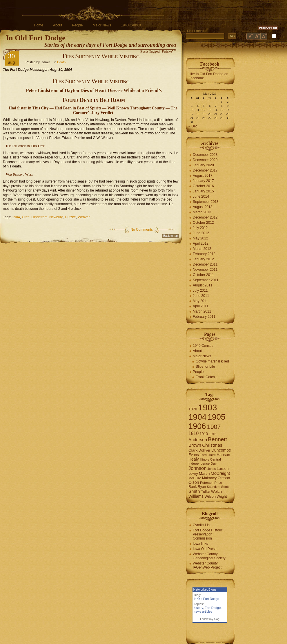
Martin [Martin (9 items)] (204, 473)
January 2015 (203, 191)
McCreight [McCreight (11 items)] (220, 473)
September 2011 (206, 280)
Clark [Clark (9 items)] (193, 450)
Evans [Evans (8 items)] (194, 455)
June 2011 (201, 296)
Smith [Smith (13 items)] (194, 491)
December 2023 (205, 155)
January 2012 (203, 259)
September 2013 (206, 202)
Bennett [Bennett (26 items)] (217, 439)
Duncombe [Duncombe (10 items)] (221, 450)
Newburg (56, 217)
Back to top (170, 236)
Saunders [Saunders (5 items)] (214, 487)
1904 (16, 217)
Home (39, 25)
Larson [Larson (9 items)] (223, 469)
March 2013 (202, 212)
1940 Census (131, 25)
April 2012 (201, 243)
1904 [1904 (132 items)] (197, 417)
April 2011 (201, 306)
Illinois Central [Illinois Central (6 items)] (210, 459)
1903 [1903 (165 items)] (207, 407)
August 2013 (202, 207)
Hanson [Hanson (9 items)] (223, 455)
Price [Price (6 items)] (218, 483)
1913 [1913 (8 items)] (204, 434)
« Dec (193, 126)
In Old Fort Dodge (36, 38)
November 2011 (205, 270)
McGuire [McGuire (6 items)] (195, 478)
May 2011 (200, 301)
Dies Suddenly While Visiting (101, 56)
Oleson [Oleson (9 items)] (224, 478)
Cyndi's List (202, 525)
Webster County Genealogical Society (209, 556)
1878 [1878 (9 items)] (193, 409)
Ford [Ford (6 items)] (203, 455)
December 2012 (205, 217)
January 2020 (203, 165)
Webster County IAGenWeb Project (207, 565)
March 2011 (202, 311)
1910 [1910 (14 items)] (194, 433)
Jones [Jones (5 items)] (212, 469)
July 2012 (200, 228)
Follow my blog (210, 619)
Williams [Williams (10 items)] (196, 496)
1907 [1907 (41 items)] (214, 427)
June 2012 (201, 233)
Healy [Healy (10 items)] (194, 459)
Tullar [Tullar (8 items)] (206, 491)
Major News (102, 25)
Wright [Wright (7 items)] (222, 497)
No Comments (142, 230)
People (77, 25)
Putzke (71, 217)
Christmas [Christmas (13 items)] (212, 445)
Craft (26, 217)
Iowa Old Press (205, 549)
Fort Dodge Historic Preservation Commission (208, 534)
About (58, 25)
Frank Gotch (205, 377)
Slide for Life (205, 367)
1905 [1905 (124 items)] (217, 417)
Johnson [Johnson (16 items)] (197, 468)
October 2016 (203, 186)
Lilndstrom (39, 217)
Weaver (84, 217)
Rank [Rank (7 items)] (193, 487)
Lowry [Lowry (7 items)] (193, 474)
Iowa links (200, 544)
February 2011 (204, 317)
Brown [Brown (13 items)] (195, 445)
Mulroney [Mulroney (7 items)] (209, 478)
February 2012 (204, 254)
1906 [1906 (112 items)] (197, 426)
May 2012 (200, 238)
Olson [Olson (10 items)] (194, 482)
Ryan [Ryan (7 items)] (202, 487)
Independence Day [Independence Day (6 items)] (202, 463)
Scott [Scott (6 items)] (225, 487)
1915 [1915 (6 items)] (213, 434)
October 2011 (203, 275)
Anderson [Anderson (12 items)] (198, 440)
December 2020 (205, 160)
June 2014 (201, 196)
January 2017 (203, 181)
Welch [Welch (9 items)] (216, 491)
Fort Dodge (213, 608)
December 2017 (205, 170)
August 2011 (202, 285)
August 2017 (202, 176)
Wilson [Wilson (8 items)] (210, 496)
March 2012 (202, 249)
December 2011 (205, 264)
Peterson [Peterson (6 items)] (207, 483)
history (199, 608)
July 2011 (200, 291)
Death (61, 62)
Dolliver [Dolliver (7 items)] (205, 450)
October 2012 (203, 223)
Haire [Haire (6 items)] (212, 455)
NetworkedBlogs (205, 589)
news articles (203, 611)
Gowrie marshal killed (212, 361)
